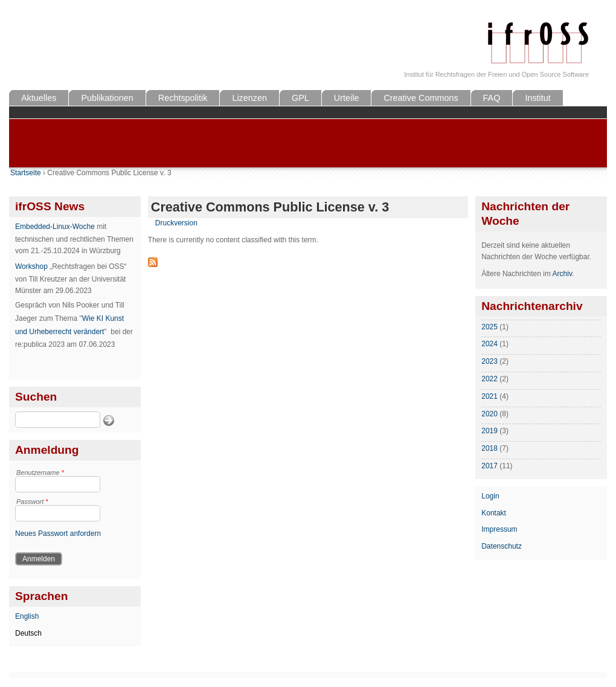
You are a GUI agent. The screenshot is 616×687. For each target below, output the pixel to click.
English (27, 616)
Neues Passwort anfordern (58, 534)
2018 (489, 448)
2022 (489, 379)
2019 (489, 431)
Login (490, 496)
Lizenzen (249, 98)
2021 (489, 396)
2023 (489, 361)
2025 (489, 327)
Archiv (562, 274)
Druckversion (176, 223)
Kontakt (494, 513)
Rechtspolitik (183, 98)
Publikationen (107, 98)
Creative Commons (421, 98)
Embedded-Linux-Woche (55, 227)
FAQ (492, 98)
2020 (489, 414)
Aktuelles (39, 98)
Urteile (347, 98)
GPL (300, 98)
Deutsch (28, 633)
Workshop (31, 266)
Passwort (32, 502)
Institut (537, 98)
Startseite (26, 173)
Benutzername (40, 473)
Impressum (499, 529)
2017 (489, 466)
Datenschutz (502, 546)
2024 (489, 344)
